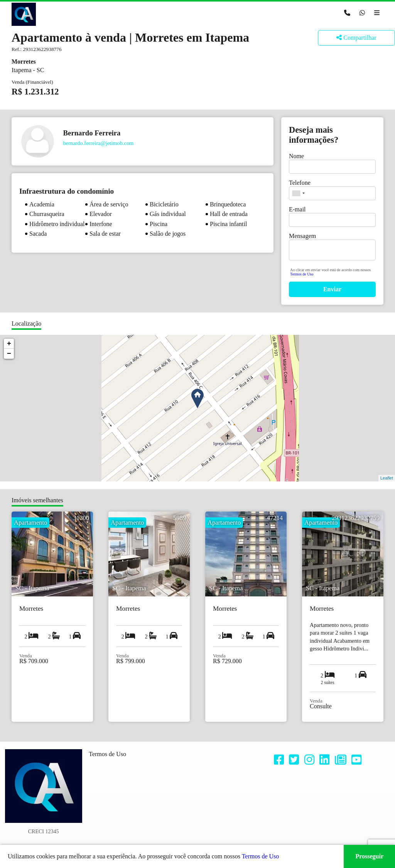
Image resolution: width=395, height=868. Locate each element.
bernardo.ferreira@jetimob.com (99, 143)
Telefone (300, 183)
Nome (296, 156)
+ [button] (9, 344)
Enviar (332, 289)
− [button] (9, 354)
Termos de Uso (302, 274)
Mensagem (302, 236)
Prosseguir (369, 856)
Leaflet (387, 478)
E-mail (297, 209)
